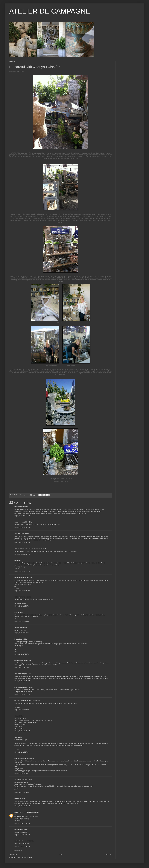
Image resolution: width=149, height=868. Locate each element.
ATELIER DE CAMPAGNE (50, 11)
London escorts (20, 830)
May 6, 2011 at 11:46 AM (22, 806)
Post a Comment (17, 850)
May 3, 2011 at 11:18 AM (22, 516)
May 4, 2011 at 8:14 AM (22, 710)
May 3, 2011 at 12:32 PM (22, 591)
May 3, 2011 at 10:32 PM (22, 681)
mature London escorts (22, 841)
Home (61, 854)
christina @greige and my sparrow (26, 701)
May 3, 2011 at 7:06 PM (22, 633)
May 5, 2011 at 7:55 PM (22, 793)
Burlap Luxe (18, 639)
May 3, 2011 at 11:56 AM (22, 543)
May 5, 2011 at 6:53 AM (22, 773)
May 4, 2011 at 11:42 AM (22, 731)
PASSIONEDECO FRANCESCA (24, 812)
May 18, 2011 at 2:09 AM (22, 823)
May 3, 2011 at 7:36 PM (22, 654)
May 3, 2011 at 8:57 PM (22, 668)
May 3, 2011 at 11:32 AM (22, 527)
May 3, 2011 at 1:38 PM (22, 606)
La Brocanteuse (20, 507)
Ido (15, 560)
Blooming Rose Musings (23, 758)
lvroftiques (18, 799)
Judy (16, 737)
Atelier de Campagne (21, 674)
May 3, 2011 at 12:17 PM (22, 571)
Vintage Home (19, 628)
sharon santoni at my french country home (28, 549)
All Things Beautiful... (22, 779)
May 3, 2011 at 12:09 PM (22, 554)
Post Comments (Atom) (25, 858)
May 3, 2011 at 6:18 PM (22, 621)
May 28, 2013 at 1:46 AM (22, 846)
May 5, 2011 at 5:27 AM (22, 752)
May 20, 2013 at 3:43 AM (22, 835)
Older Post (108, 854)
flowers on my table (21, 522)
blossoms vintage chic (22, 578)
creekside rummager (21, 660)
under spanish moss (21, 597)
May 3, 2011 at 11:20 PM (22, 694)
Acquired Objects (20, 533)
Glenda (17, 612)
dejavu (17, 716)
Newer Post (13, 854)
